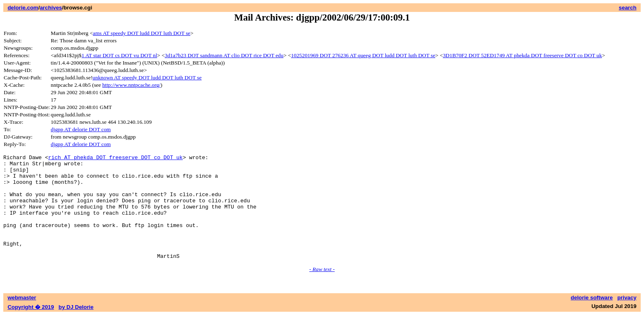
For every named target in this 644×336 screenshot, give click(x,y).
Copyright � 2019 (31, 328)
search (628, 8)
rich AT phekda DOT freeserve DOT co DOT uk (115, 158)
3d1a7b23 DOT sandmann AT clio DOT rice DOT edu (224, 55)
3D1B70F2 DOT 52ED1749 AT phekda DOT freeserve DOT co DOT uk (522, 55)
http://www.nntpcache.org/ (131, 85)
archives (51, 8)
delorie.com (23, 8)
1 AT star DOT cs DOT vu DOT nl (119, 55)
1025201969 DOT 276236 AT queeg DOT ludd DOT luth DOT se (363, 55)
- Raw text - (322, 290)
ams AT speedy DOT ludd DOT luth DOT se (141, 33)
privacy (627, 319)
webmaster (22, 319)
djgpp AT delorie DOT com (81, 129)
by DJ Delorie (76, 328)
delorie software (592, 319)
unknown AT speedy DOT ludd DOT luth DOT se (147, 78)
